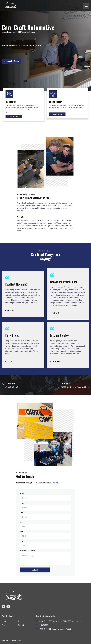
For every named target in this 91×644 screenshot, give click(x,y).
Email (45, 516)
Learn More (14, 116)
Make (45, 525)
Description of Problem (45, 557)
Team (4, 625)
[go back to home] (13, 596)
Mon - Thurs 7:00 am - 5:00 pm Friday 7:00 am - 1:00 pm (59, 621)
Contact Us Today (12, 61)
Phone (45, 507)
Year (45, 544)
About (20, 621)
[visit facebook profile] (3, 607)
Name (45, 497)
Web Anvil (17, 640)
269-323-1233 (55, 483)
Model (45, 535)
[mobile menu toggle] (86, 6)
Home (4, 621)
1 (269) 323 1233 (44, 625)
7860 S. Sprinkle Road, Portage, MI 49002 (53, 629)
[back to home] (10, 6)
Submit (35, 570)
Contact (21, 625)
